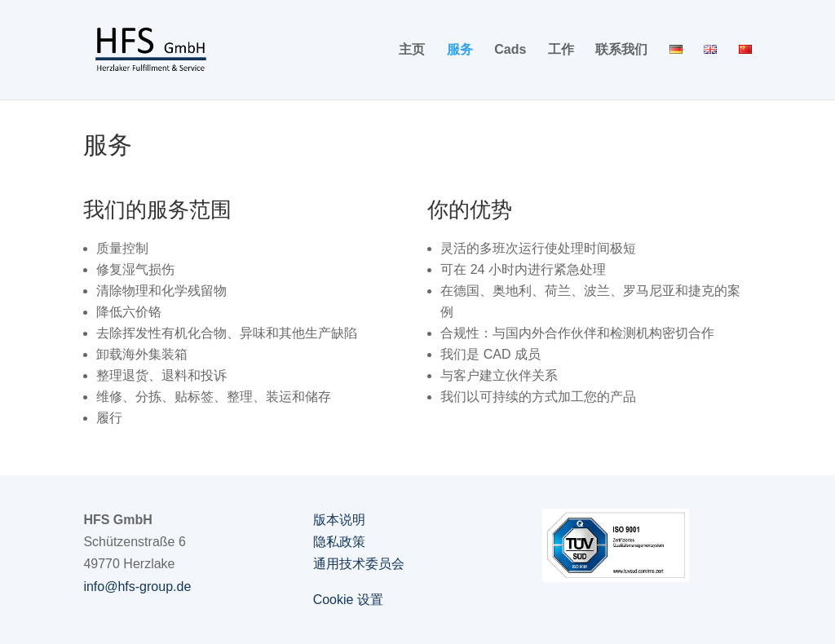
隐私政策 (339, 542)
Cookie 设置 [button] (348, 600)
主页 (412, 50)
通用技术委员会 (359, 564)
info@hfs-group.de (137, 587)
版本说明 (339, 520)
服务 (460, 50)
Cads (510, 50)
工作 (561, 50)
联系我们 (621, 50)
